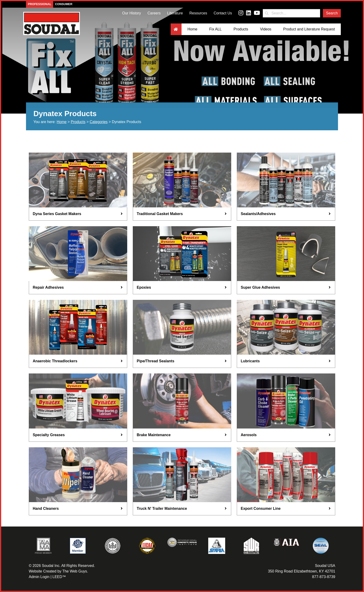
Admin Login (39, 577)
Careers (154, 13)
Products (241, 29)
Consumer (64, 4)
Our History (132, 13)
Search (332, 13)
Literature (175, 13)
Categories (99, 122)
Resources (198, 13)
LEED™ (59, 577)
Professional (40, 4)
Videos (266, 29)
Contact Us (223, 13)
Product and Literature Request (309, 29)
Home (192, 29)
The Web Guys (75, 571)
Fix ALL (215, 29)
